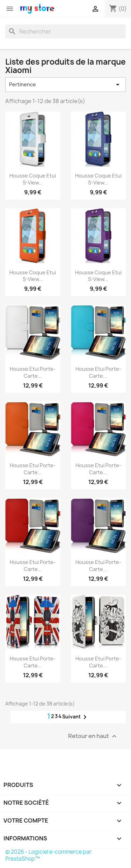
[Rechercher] (65, 31)
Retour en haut (93, 736)
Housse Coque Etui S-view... (33, 179)
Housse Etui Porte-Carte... (33, 372)
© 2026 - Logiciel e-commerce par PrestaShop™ (48, 855)
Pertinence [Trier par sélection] (65, 85)
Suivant (76, 717)
